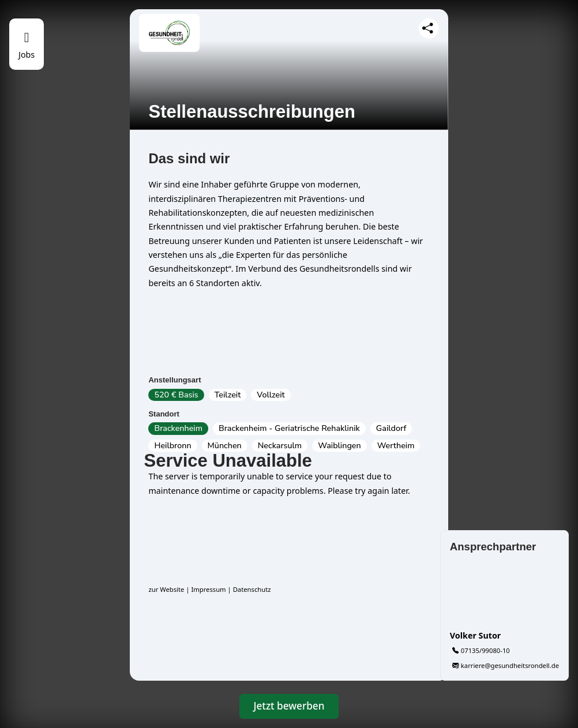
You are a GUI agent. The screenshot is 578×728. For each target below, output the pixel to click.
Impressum (208, 589)
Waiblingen (339, 446)
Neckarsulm (280, 446)
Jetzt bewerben (289, 706)
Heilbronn (172, 446)
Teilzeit (228, 395)
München (225, 446)
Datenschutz (252, 589)
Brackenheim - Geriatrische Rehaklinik (289, 428)
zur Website (166, 589)
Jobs (27, 55)
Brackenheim (178, 428)
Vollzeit (271, 395)
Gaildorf (391, 428)
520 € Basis (176, 395)
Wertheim (396, 446)
